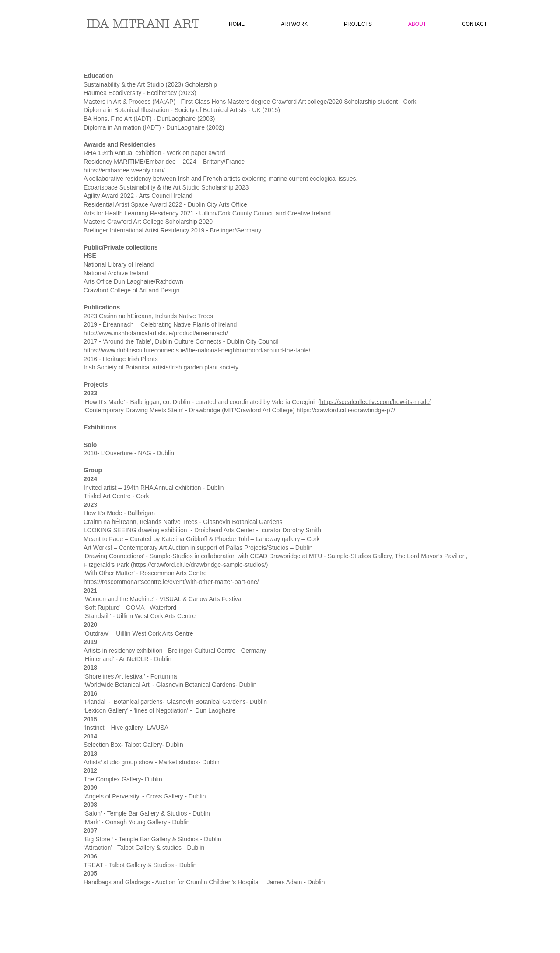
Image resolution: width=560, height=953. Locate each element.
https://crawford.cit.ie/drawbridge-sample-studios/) (201, 565)
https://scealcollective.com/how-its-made (375, 402)
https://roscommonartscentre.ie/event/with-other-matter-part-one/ (171, 582)
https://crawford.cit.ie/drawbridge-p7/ (346, 410)
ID (93, 24)
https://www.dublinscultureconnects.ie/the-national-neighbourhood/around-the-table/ (197, 350)
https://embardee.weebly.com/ (124, 170)
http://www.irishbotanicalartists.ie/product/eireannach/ (156, 333)
